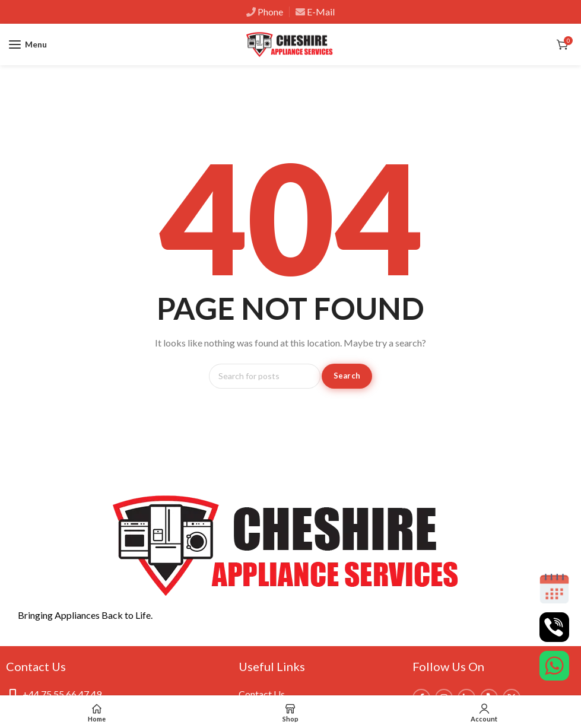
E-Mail (321, 12)
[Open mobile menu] (28, 44)
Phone (270, 12)
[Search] (265, 376)
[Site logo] (291, 45)
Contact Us (262, 694)
